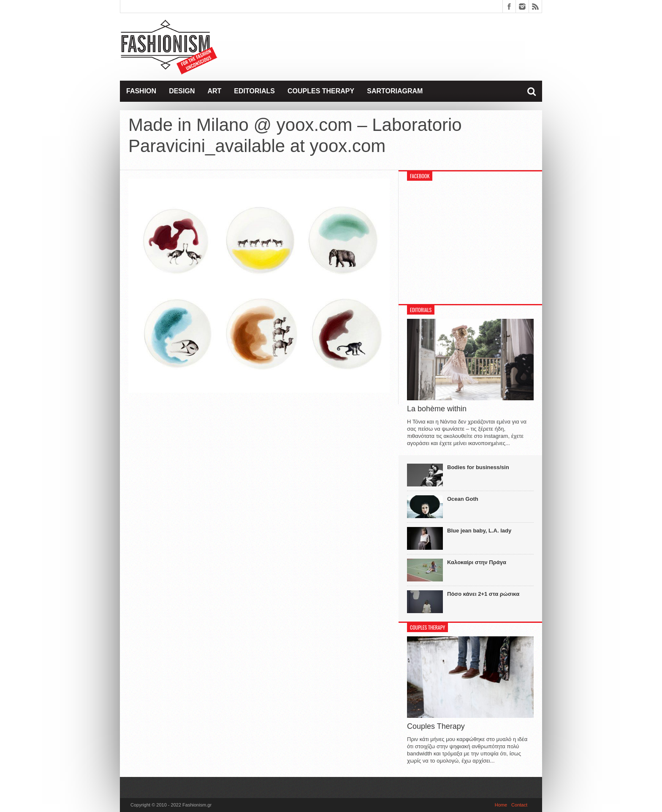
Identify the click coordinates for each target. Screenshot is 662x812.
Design (182, 91)
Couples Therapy (321, 91)
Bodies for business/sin (478, 467)
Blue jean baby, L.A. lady (479, 531)
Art (214, 91)
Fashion (141, 91)
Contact (519, 805)
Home (501, 805)
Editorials (254, 91)
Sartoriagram (395, 91)
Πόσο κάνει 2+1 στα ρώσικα (483, 594)
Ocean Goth (463, 499)
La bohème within (437, 409)
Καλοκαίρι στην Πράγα (477, 562)
